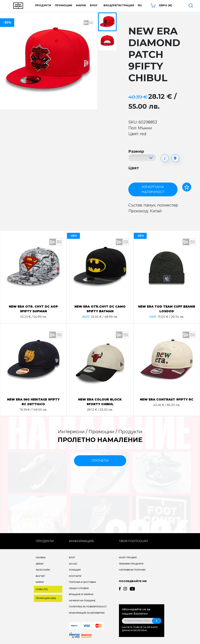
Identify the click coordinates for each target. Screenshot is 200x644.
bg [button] (140, 5)
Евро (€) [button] (166, 5)
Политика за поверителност (88, 607)
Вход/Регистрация (119, 5)
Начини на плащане (82, 601)
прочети (100, 461)
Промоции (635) (46, 598)
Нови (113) (42, 589)
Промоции (63, 5)
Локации (75, 570)
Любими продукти (131, 564)
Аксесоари (43, 570)
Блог (94, 5)
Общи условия (79, 588)
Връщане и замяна (81, 594)
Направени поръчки (132, 570)
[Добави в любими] (187, 187)
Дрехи (40, 564)
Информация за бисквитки (87, 613)
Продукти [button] (43, 5)
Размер (136, 151)
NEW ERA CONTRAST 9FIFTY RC (167, 399)
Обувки (41, 558)
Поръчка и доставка (82, 582)
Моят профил (128, 558)
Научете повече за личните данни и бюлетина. (140, 629)
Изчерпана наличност (153, 189)
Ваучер (40, 576)
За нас (73, 564)
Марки (81, 5)
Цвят (134, 168)
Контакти (75, 576)
